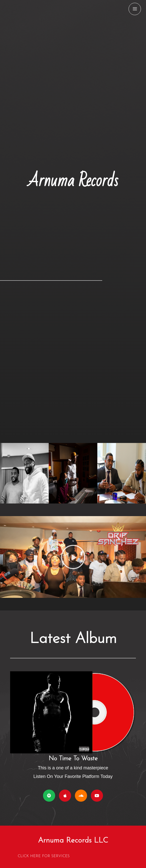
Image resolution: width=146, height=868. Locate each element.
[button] (73, 557)
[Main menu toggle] (135, 9)
